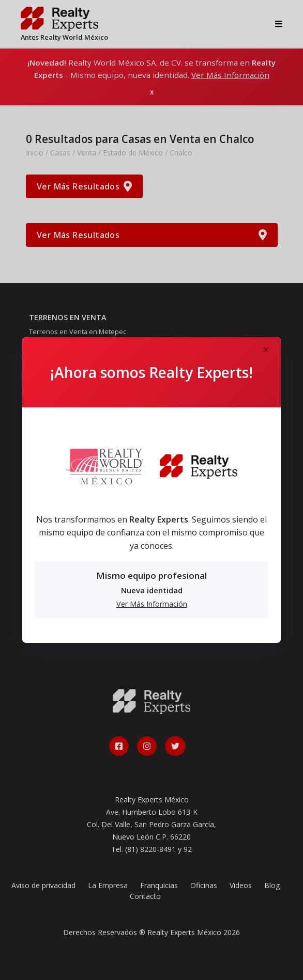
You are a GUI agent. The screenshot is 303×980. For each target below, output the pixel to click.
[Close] (265, 350)
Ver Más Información (152, 604)
